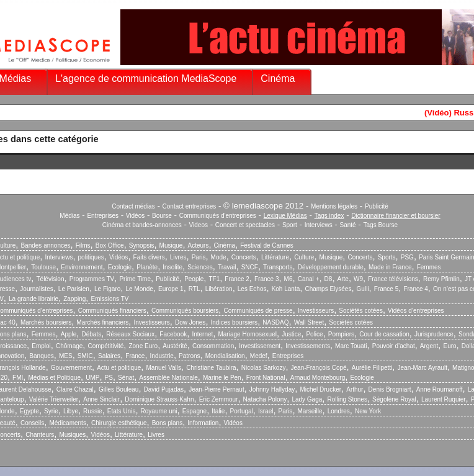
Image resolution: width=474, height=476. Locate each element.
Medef (259, 356)
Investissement (260, 346)
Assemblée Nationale (168, 378)
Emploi (41, 346)
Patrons (189, 356)
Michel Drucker (320, 389)
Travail (227, 267)
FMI (18, 378)
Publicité (377, 206)
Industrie (162, 356)
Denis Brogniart (390, 389)
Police (314, 334)
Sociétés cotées (361, 311)
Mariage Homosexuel (247, 334)
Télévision (50, 279)
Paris (199, 257)
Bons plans (167, 423)
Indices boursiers (235, 322)
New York (368, 411)
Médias (69, 216)
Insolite (172, 267)
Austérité (175, 346)
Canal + (309, 279)
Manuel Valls (163, 368)
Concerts (244, 257)
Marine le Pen (222, 378)
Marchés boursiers (46, 322)
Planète (147, 267)
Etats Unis (122, 411)
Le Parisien (74, 289)
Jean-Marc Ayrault (423, 368)
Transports (278, 267)
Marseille (310, 411)
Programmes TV (92, 279)
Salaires (109, 356)
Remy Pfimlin (441, 279)
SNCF (250, 267)
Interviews (319, 225)
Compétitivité (105, 346)
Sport (290, 225)
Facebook (173, 334)
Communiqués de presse (258, 311)
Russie (93, 411)
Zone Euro (143, 346)
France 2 (237, 279)
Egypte (29, 411)
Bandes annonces (45, 245)
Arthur (355, 389)
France (135, 356)
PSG (407, 257)
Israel (266, 411)
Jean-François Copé (319, 368)
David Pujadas (164, 389)
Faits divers (149, 257)
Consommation (213, 346)
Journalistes (36, 289)
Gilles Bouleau (118, 389)
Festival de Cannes (267, 245)
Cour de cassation (384, 334)
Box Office (110, 245)
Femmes (429, 267)
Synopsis (142, 245)
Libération (219, 289)
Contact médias (133, 206)
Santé (348, 225)
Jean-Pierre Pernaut (217, 389)
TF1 (214, 279)
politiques (91, 257)
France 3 (266, 279)
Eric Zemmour (219, 399)
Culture (304, 257)
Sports (387, 257)
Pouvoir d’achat (394, 346)
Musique (171, 245)
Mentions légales (334, 206)
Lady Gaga (307, 399)
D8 (329, 279)
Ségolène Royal (394, 399)
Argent (429, 346)
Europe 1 (171, 289)
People (194, 279)
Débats (91, 334)
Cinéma (278, 79)
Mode (219, 257)
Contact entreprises (190, 206)
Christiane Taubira (211, 368)
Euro (449, 346)
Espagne (195, 411)
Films (83, 245)
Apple (69, 334)
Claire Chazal (75, 389)
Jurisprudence (434, 334)
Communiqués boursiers (185, 311)
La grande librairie (34, 299)
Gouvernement (71, 368)
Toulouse (43, 267)
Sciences (200, 267)
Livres (178, 257)
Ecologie (120, 267)
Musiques (73, 435)
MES (66, 356)
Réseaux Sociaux (130, 334)
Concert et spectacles (245, 225)
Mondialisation (225, 356)
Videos (199, 225)
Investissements (308, 346)
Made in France (390, 267)
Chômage (69, 346)
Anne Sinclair (101, 399)
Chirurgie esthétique (119, 423)
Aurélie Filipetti (372, 368)
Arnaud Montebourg (318, 378)
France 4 (415, 289)
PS (109, 378)
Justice (291, 334)
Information (203, 423)
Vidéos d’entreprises (416, 311)
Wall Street (309, 322)
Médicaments (67, 423)
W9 (358, 279)
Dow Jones (190, 322)
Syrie (51, 411)
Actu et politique (119, 368)
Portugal (242, 411)
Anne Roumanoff (440, 389)
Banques (41, 356)
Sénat (126, 378)
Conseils (32, 423)
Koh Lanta (286, 289)
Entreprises (103, 216)
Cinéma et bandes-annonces (142, 225)
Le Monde (139, 289)
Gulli (363, 289)
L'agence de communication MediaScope (146, 79)
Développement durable (331, 267)
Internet (202, 334)
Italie (218, 411)
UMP (92, 378)
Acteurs (199, 245)
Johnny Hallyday (272, 389)
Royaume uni (159, 411)
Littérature (275, 257)
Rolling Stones (347, 399)
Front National (266, 378)
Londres (339, 411)
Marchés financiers (102, 322)
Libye (71, 411)
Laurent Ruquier (444, 399)
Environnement (82, 267)
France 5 (386, 289)
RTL (195, 289)
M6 (288, 279)
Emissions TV (110, 299)
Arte (343, 279)
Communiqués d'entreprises (218, 216)
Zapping (74, 299)
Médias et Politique (54, 378)
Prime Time (135, 279)
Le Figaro (107, 289)
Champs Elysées (328, 289)
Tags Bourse (381, 225)
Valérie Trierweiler (54, 399)
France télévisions (393, 279)
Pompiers (341, 334)
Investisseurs (316, 311)
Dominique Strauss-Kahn (159, 399)
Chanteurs (40, 435)
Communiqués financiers (112, 311)
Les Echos (252, 289)
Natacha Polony (265, 399)
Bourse (162, 216)
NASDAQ (275, 322)
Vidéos (135, 216)
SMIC (85, 356)
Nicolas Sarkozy (264, 368)
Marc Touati (351, 346)
